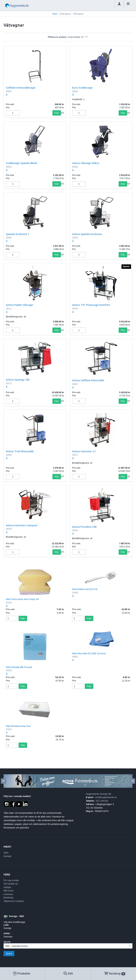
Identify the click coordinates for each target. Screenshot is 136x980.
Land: (6, 925)
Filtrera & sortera (68, 37)
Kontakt (7, 856)
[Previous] (4, 781)
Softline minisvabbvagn (21, 88)
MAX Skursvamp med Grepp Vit (22, 599)
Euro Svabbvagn (82, 88)
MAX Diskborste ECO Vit (85, 589)
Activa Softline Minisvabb (88, 380)
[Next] (132, 781)
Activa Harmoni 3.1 (84, 451)
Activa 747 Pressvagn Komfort (91, 305)
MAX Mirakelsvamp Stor (18, 726)
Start (55, 14)
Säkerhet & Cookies (14, 901)
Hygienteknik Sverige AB (98, 794)
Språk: (7, 934)
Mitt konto (8, 891)
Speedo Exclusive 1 (18, 234)
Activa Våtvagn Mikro (86, 163)
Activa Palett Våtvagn (19, 305)
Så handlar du (11, 884)
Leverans (8, 894)
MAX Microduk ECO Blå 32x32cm (89, 653)
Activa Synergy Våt (18, 380)
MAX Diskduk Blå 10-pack (19, 667)
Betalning (8, 898)
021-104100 (102, 801)
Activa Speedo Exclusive (87, 234)
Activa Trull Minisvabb (20, 451)
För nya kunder (11, 880)
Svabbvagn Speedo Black (22, 163)
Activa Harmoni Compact (22, 525)
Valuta (7, 942)
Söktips (7, 887)
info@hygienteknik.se (106, 797)
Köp (57, 113)
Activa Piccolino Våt (84, 527)
